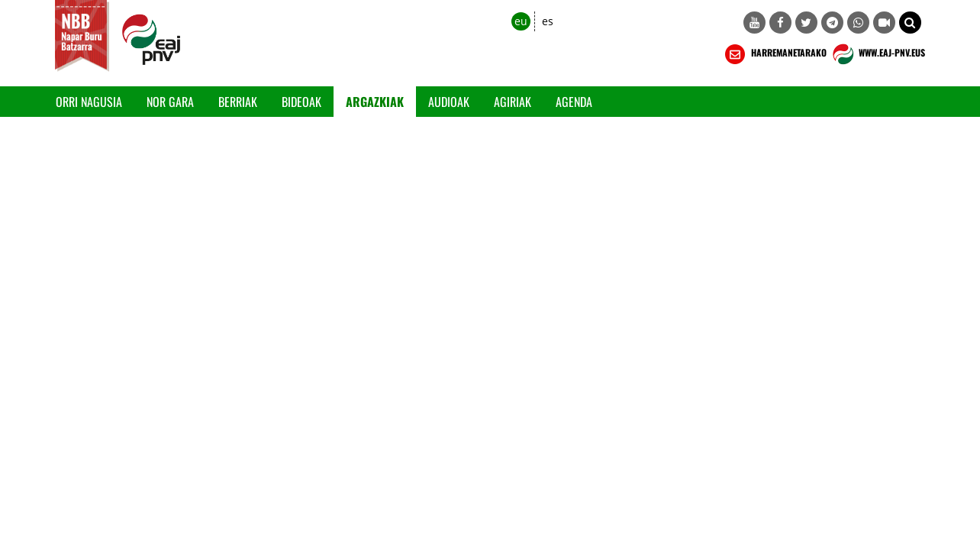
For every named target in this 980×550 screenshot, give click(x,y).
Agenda (574, 102)
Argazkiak (375, 102)
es (548, 21)
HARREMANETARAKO (774, 54)
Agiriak (513, 102)
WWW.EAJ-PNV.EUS (877, 54)
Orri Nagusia (89, 102)
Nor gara (170, 102)
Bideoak (301, 102)
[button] (910, 23)
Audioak (449, 102)
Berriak (238, 102)
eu (521, 21)
